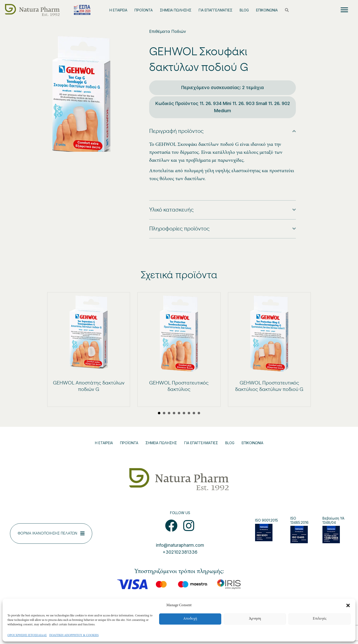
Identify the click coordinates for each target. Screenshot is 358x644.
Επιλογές (320, 619)
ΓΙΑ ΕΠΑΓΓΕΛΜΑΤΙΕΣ (216, 10)
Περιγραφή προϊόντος (176, 131)
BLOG (244, 10)
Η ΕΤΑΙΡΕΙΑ (118, 10)
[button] (348, 605)
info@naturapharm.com (180, 545)
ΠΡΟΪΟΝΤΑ (144, 10)
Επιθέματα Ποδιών (168, 31)
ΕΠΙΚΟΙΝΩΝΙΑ (267, 10)
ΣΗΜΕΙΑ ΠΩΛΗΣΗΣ (176, 10)
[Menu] (344, 10)
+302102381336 (180, 552)
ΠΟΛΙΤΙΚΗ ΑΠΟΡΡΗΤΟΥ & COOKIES (74, 635)
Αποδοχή (190, 619)
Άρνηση (255, 619)
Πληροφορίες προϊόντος (179, 229)
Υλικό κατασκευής (171, 210)
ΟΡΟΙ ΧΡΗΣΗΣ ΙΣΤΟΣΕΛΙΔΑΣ (27, 635)
